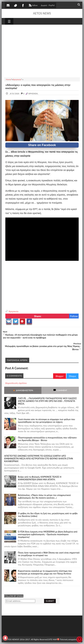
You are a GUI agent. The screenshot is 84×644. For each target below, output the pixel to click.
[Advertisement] (42, 50)
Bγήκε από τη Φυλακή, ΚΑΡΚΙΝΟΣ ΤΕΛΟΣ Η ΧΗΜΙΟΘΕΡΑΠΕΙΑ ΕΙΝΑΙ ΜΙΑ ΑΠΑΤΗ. (40, 478)
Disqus (72, 376)
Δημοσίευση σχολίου (16, 383)
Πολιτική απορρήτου (68, 639)
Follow (74, 316)
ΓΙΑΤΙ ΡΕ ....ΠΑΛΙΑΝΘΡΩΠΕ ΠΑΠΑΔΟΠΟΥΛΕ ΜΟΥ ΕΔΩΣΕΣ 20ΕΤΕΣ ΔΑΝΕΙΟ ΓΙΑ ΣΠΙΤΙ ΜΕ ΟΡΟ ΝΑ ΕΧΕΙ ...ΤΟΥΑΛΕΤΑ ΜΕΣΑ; (47, 401)
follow (33, 6)
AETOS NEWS (42, 13)
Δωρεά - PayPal (48, 5)
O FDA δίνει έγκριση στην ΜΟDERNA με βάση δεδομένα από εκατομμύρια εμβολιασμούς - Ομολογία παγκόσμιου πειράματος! (48, 534)
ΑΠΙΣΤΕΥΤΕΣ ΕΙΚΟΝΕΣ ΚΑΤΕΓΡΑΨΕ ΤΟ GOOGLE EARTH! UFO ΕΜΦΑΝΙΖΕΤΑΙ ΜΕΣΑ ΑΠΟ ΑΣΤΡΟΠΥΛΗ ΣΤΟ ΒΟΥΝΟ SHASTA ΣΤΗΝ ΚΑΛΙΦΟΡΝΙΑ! (39, 459)
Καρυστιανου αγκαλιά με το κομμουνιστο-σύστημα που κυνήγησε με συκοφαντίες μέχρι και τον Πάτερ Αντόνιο (45, 572)
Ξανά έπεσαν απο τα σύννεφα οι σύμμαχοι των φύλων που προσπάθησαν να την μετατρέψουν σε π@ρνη (46, 421)
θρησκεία (14, 311)
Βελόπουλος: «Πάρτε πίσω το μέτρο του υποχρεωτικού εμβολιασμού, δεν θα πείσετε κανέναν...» (44, 496)
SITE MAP (53, 639)
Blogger (60, 376)
